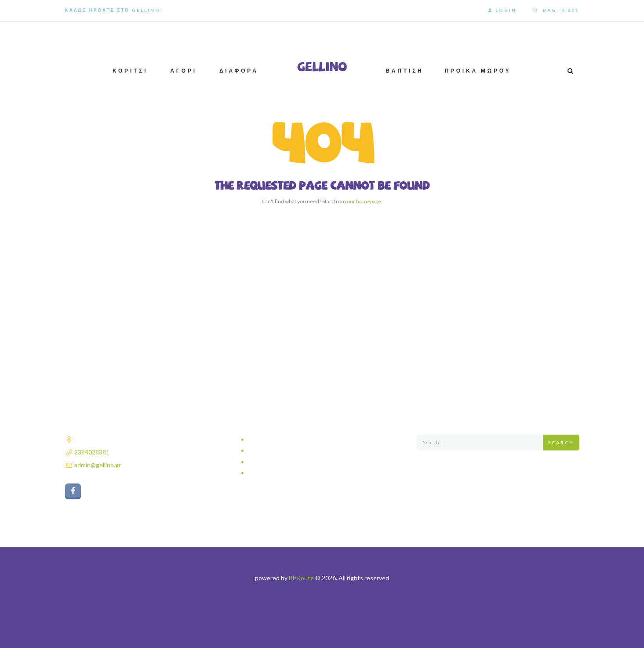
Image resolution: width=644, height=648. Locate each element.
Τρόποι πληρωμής (273, 462)
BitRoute (301, 578)
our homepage (364, 201)
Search (561, 443)
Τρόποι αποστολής (273, 451)
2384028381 (92, 452)
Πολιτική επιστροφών (277, 473)
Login (506, 10)
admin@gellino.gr (98, 465)
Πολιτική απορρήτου (275, 440)
